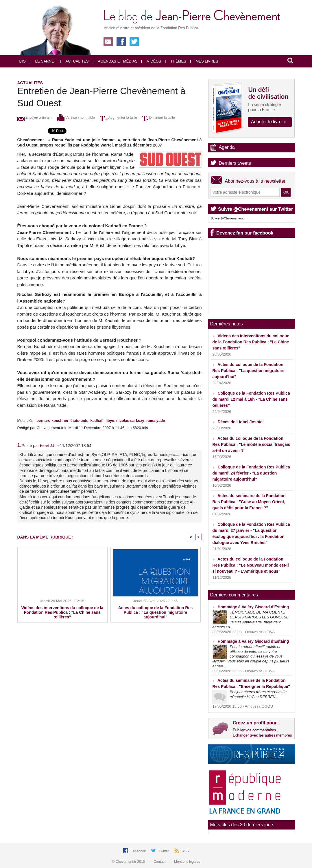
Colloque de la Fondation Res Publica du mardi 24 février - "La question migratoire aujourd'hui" (251, 473)
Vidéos (151, 61)
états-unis (79, 421)
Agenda (227, 147)
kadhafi (97, 421)
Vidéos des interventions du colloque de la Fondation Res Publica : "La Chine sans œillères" (62, 612)
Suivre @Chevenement (227, 218)
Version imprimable (76, 118)
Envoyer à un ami (35, 118)
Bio (23, 61)
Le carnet (43, 61)
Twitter (164, 851)
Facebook (139, 851)
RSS (185, 851)
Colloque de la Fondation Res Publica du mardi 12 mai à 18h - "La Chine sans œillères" (251, 399)
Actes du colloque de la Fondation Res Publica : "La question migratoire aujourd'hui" (155, 612)
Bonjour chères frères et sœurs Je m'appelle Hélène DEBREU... (258, 694)
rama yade (156, 421)
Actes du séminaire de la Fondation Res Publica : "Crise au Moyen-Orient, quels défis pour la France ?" (249, 502)
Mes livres (204, 61)
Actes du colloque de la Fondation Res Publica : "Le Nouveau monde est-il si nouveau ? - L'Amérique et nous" (251, 565)
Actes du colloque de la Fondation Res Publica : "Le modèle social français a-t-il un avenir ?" (251, 444)
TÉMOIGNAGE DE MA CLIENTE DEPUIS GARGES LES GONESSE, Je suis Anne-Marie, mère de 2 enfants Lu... (251, 620)
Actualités (74, 61)
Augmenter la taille (118, 118)
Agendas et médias (115, 61)
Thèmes (176, 61)
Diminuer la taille (158, 118)
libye (110, 421)
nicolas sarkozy (130, 421)
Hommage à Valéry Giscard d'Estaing (253, 607)
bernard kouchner (52, 421)
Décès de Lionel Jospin (240, 422)
